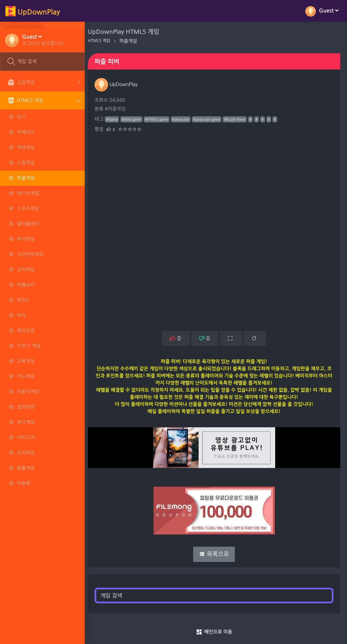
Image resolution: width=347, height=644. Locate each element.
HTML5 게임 (103, 41)
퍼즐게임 (132, 41)
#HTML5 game (160, 119)
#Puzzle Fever (238, 119)
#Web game (135, 119)
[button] (44, 40)
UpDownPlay (120, 84)
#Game (116, 119)
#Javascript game (210, 119)
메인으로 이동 (216, 632)
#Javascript (184, 119)
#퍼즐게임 (119, 109)
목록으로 (216, 554)
